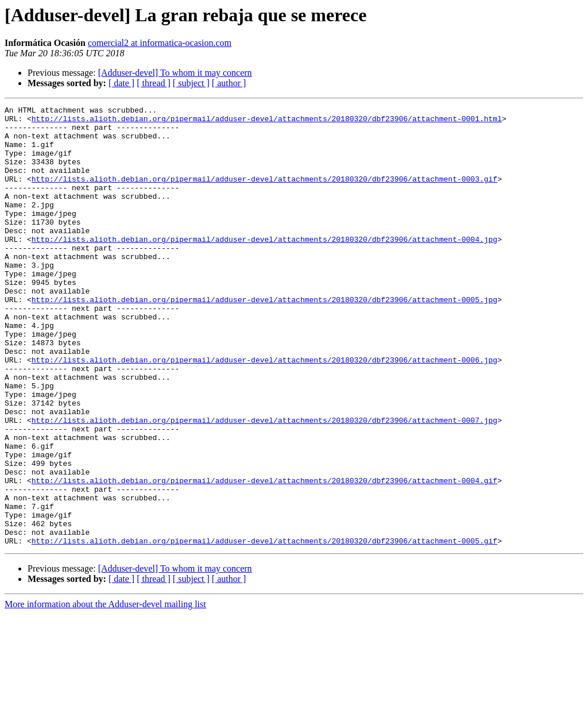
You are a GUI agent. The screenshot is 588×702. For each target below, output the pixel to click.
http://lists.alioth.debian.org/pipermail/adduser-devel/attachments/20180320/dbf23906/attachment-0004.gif (264, 556)
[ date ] (121, 83)
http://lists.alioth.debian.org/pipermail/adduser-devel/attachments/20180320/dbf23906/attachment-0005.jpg (264, 339)
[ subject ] (191, 83)
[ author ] (229, 83)
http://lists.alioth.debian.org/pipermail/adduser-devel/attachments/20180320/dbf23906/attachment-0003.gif (264, 194)
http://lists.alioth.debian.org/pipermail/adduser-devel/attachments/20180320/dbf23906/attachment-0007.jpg (264, 484)
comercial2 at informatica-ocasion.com (160, 43)
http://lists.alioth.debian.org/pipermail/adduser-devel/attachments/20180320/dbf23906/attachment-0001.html (267, 122)
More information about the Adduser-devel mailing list (105, 692)
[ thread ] (154, 83)
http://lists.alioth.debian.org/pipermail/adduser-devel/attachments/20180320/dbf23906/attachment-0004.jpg (264, 267)
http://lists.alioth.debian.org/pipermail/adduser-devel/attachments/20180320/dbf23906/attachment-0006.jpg (264, 411)
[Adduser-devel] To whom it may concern (175, 73)
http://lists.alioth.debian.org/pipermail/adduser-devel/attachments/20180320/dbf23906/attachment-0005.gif (264, 628)
